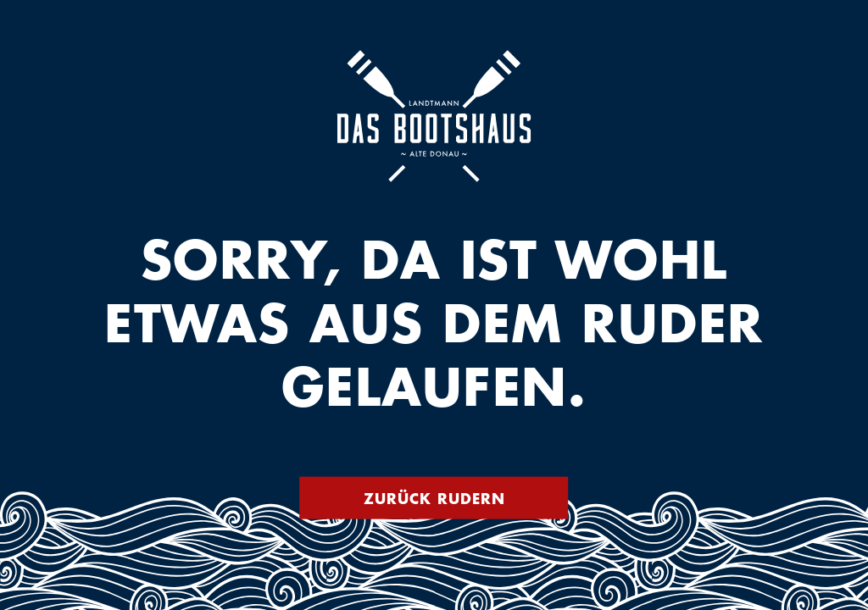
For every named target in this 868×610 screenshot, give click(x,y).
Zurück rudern (434, 498)
